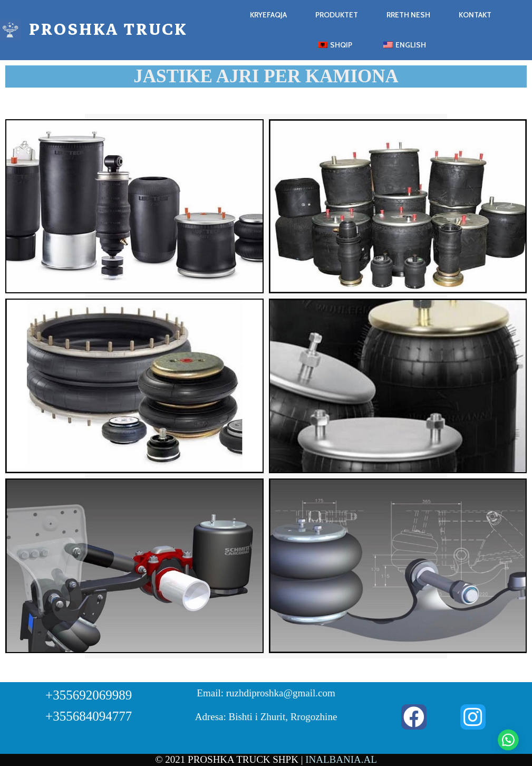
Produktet (337, 15)
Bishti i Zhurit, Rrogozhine (283, 717)
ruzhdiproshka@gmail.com (281, 693)
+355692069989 (89, 695)
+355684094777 (89, 716)
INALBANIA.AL (341, 759)
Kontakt (475, 15)
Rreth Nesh (408, 15)
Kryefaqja (268, 15)
